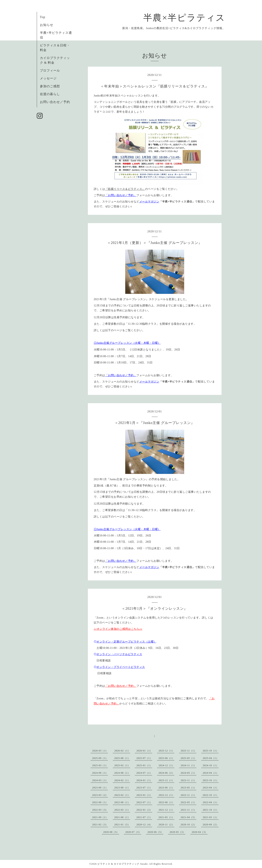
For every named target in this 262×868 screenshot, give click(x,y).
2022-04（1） (211, 802)
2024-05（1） (188, 773)
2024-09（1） (100, 773)
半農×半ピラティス (184, 18)
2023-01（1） (144, 795)
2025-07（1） (144, 758)
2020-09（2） (211, 825)
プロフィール (50, 70)
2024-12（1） (166, 765)
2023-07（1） (144, 788)
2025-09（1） (100, 758)
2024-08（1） (122, 773)
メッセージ (48, 78)
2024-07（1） (144, 773)
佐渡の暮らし (50, 94)
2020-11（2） (166, 825)
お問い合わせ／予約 (55, 102)
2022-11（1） (188, 795)
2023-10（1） (211, 780)
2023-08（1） (122, 788)
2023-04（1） (211, 788)
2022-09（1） (100, 802)
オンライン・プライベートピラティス (121, 667)
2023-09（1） (100, 788)
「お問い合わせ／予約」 (121, 195)
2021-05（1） (166, 817)
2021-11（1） (188, 810)
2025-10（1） (211, 751)
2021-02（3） (100, 825)
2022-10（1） (211, 795)
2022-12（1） (166, 795)
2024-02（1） (122, 780)
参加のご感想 (50, 86)
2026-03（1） (100, 751)
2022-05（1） (188, 802)
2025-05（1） (188, 758)
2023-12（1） (166, 780)
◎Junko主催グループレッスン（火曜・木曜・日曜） (127, 343)
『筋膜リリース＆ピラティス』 (125, 189)
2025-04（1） (211, 758)
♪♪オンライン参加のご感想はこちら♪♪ (118, 629)
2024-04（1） (211, 773)
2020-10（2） (188, 825)
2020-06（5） (155, 832)
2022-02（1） (122, 810)
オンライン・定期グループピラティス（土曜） (126, 642)
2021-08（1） (122, 817)
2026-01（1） (144, 751)
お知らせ (47, 25)
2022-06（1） (166, 802)
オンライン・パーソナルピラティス (119, 654)
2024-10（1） (211, 765)
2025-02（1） (122, 765)
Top (43, 17)
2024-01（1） (144, 780)
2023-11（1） (188, 780)
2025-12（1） (166, 751)
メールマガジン (149, 202)
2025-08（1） (122, 758)
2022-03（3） (100, 810)
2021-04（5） (188, 817)
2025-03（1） (100, 765)
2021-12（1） (166, 810)
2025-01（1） (144, 765)
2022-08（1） (122, 802)
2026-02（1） (122, 751)
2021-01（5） (122, 825)
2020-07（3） (133, 832)
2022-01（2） (144, 810)
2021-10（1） (211, 810)
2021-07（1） (144, 817)
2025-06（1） (166, 758)
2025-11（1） (188, 751)
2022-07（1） (144, 802)
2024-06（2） (166, 773)
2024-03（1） (100, 780)
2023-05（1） (188, 788)
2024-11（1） (188, 765)
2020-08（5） (111, 832)
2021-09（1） (100, 817)
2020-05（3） (177, 832)
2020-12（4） (144, 825)
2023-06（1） (166, 788)
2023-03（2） (100, 795)
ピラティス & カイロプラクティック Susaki (123, 864)
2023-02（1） (122, 795)
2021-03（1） (211, 817)
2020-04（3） (200, 832)
